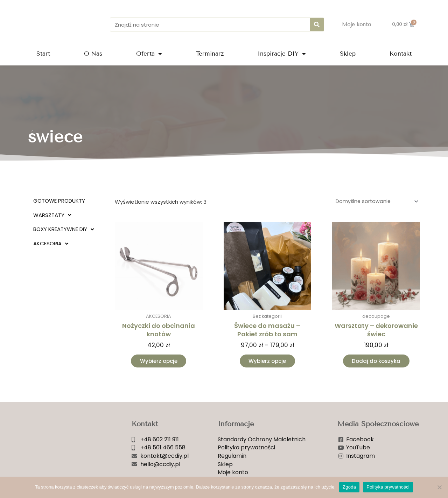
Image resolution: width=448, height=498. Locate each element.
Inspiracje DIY (282, 54)
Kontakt (401, 54)
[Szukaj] (317, 24)
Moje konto (356, 24)
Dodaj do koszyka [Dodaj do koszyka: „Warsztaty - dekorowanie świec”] (376, 362)
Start (43, 54)
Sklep (348, 54)
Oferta (149, 54)
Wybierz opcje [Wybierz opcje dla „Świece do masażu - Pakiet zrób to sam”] (267, 362)
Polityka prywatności (388, 487)
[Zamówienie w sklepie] (374, 202)
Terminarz (210, 54)
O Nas (93, 54)
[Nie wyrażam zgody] (439, 487)
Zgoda (349, 487)
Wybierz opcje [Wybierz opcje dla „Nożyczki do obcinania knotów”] (159, 362)
